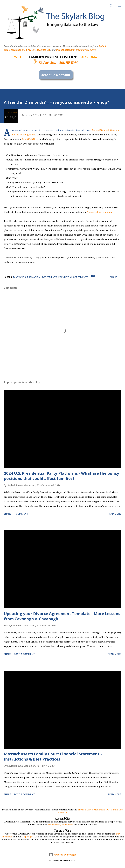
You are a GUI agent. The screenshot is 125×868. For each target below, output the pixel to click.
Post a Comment (24, 654)
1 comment (21, 514)
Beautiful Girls (30, 139)
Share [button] (114, 277)
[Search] (111, 6)
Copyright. (28, 837)
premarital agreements (42, 277)
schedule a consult (56, 75)
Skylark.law (45, 63)
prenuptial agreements (73, 277)
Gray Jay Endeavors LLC (38, 50)
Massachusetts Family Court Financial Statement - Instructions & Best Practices (53, 756)
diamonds (19, 277)
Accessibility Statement (60, 825)
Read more (115, 514)
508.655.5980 (69, 63)
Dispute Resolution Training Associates (76, 50)
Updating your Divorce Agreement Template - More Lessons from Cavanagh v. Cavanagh (62, 616)
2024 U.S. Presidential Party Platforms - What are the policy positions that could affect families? (62, 476)
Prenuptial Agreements (99, 212)
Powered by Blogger (62, 855)
